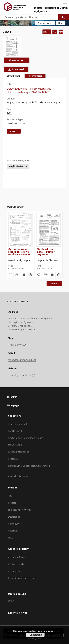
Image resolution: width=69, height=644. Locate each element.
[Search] (64, 17)
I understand (35, 635)
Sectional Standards (19, 452)
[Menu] (65, 3)
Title (10, 496)
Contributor (14, 524)
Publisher (13, 531)
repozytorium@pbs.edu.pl (22, 360)
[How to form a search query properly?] (60, 23)
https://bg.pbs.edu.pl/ (21, 375)
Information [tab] (35, 76)
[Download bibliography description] (17, 275)
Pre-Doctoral (15, 431)
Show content (17, 60)
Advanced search (45, 23)
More (54, 284)
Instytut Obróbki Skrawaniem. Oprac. (42, 103)
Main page (13, 405)
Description (14, 517)
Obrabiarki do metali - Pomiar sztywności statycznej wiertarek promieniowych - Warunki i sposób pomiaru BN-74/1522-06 (49, 252)
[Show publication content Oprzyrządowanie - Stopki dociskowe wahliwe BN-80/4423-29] (24, 275)
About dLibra (15, 571)
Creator (12, 503)
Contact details (16, 564)
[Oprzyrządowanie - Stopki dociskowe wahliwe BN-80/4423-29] (21, 230)
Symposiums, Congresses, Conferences (29, 466)
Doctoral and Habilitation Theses (26, 438)
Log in (11, 601)
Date (11, 538)
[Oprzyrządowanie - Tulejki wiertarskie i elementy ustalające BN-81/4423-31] (12, 47)
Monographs (15, 445)
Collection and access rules (23, 578)
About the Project (17, 557)
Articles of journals (18, 424)
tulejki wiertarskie (18, 166)
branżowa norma (16, 123)
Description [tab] (13, 76)
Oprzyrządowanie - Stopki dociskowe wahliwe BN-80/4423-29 (20, 252)
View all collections (18, 476)
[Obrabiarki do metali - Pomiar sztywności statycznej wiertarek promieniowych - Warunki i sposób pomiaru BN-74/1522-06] (49, 230)
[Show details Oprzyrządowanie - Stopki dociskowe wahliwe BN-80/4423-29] (30, 275)
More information (46, 631)
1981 (9, 113)
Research (13, 459)
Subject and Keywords (20, 510)
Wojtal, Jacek (13, 103)
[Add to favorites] (55, 32)
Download (15, 69)
